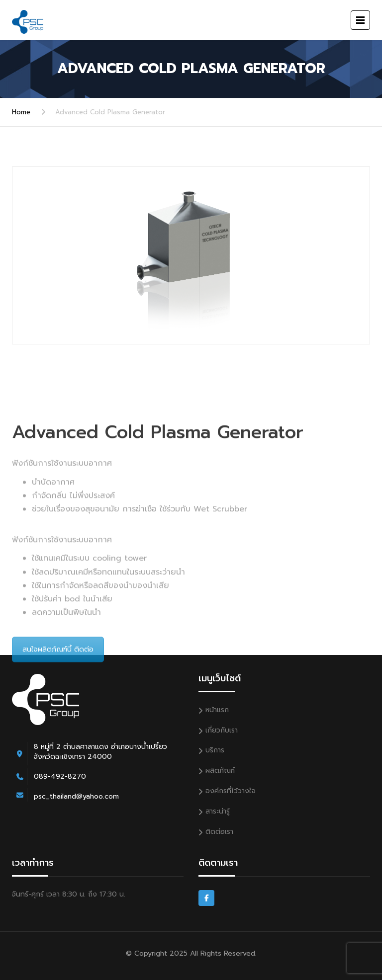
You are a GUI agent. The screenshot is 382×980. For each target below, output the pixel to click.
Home (21, 112)
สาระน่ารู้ (218, 811)
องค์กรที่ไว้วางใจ (231, 791)
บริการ (215, 750)
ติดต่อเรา (219, 832)
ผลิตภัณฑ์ (220, 771)
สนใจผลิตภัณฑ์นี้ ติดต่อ (58, 705)
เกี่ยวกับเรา (222, 730)
